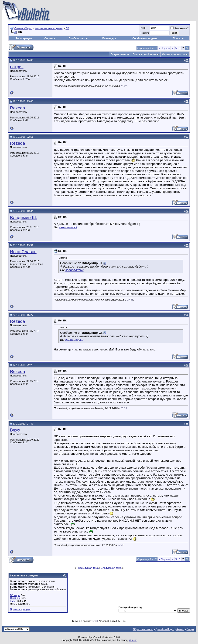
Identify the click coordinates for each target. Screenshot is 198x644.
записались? (68, 227)
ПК (67, 28)
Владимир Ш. (24, 217)
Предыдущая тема (87, 568)
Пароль (145, 33)
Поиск (178, 38)
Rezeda (17, 108)
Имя (143, 28)
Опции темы (118, 54)
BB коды (15, 595)
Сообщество (78, 38)
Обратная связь (143, 629)
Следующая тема (111, 568)
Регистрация (24, 38)
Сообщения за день (145, 38)
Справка (50, 38)
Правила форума (20, 609)
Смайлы (15, 598)
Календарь (109, 38)
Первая (164, 48)
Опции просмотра (173, 54)
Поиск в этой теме (144, 54)
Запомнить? (180, 28)
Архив (180, 629)
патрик (17, 67)
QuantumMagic (23, 28)
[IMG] (13, 601)
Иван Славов (23, 252)
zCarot (133, 640)
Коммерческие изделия (49, 28)
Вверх (190, 629)
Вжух (15, 430)
